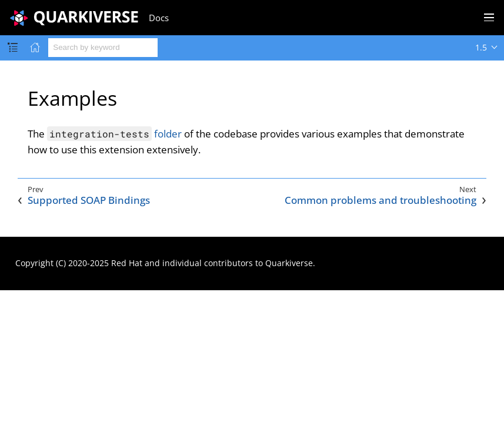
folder (114, 134)
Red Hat (127, 263)
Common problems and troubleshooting (380, 200)
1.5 (481, 47)
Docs (159, 18)
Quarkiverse (289, 263)
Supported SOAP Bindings (89, 200)
